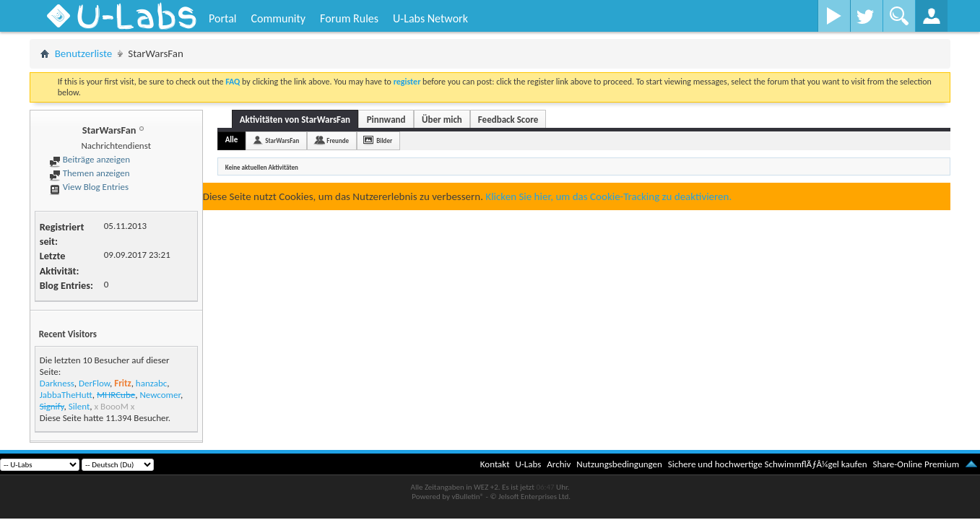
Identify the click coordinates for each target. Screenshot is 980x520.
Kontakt (495, 464)
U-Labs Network (430, 18)
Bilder (384, 140)
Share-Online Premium (916, 464)
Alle (232, 140)
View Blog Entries (89, 187)
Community (278, 18)
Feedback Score (508, 120)
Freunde (338, 140)
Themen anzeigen (90, 173)
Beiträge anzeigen (90, 159)
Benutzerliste (84, 53)
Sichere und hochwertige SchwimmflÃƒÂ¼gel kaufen (768, 464)
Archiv (559, 464)
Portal (222, 18)
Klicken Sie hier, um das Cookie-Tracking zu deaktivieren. (608, 196)
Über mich (442, 120)
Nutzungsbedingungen (619, 464)
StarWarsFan (282, 140)
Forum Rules (349, 18)
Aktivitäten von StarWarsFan (295, 120)
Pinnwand (386, 120)
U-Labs (529, 464)
